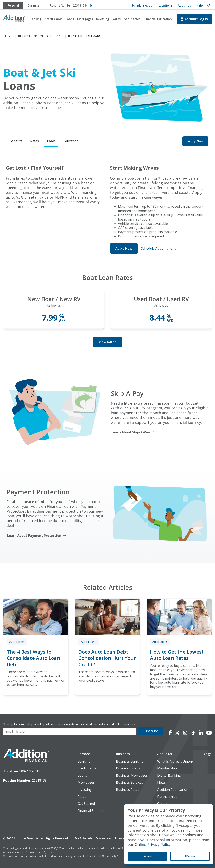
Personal (85, 754)
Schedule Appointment (158, 248)
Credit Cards (54, 19)
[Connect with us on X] (177, 733)
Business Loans (128, 768)
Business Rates (128, 790)
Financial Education (158, 19)
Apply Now (195, 141)
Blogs (207, 754)
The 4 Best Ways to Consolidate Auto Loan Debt (33, 658)
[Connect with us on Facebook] (170, 733)
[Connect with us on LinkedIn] (201, 733)
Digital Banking (169, 775)
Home (8, 36)
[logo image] (26, 756)
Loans (70, 19)
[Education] (71, 141)
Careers (163, 804)
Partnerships (167, 797)
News (162, 783)
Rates (116, 19)
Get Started (132, 19)
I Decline (190, 856)
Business (123, 754)
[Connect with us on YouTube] (209, 733)
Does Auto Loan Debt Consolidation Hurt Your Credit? (107, 658)
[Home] (14, 19)
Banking (36, 19)
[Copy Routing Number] (91, 6)
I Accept (147, 856)
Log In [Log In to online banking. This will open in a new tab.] (194, 19)
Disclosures (104, 838)
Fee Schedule (83, 838)
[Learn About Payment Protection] (37, 536)
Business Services (130, 783)
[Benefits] (16, 141)
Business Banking (130, 761)
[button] (92, 754)
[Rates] (35, 141)
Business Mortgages (132, 775)
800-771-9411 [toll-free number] (30, 771)
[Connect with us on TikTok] (193, 733)
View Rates (107, 342)
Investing (103, 19)
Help (200, 5)
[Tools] (51, 141)
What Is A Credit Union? (175, 761)
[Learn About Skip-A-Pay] (133, 432)
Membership (167, 768)
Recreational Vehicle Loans (40, 36)
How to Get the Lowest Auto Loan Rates (177, 655)
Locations (165, 5)
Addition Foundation (173, 790)
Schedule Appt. (142, 5)
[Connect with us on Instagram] (185, 733)
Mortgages (85, 19)
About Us (184, 5)
